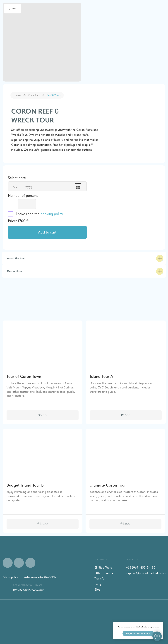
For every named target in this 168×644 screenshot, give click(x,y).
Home (18, 95)
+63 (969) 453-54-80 (141, 567)
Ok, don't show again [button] (138, 633)
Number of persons (23, 196)
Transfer (100, 578)
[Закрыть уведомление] (161, 625)
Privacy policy (10, 577)
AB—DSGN (50, 577)
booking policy (52, 214)
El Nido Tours (103, 567)
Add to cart (47, 232)
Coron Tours (34, 95)
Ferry (98, 584)
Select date (17, 178)
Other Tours (102, 573)
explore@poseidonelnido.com (146, 573)
